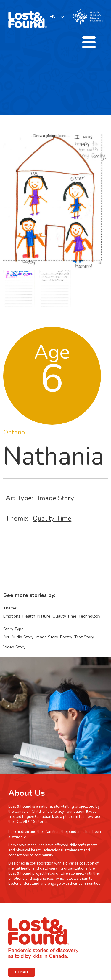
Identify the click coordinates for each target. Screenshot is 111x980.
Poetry (66, 637)
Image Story (56, 498)
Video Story (14, 647)
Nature (44, 616)
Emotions (12, 616)
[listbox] (57, 17)
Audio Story (22, 637)
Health (29, 616)
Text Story (84, 637)
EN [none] (53, 17)
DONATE (22, 972)
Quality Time (52, 518)
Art (6, 637)
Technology (89, 616)
